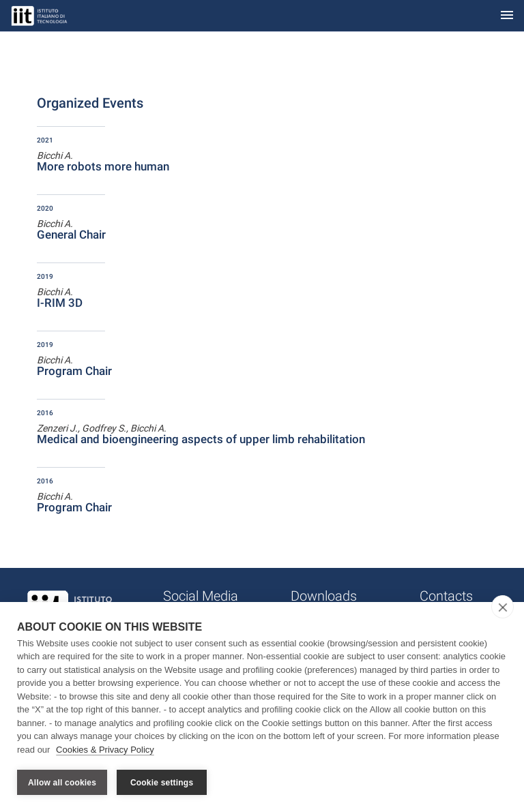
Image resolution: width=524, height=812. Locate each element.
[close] (503, 607)
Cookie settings (162, 783)
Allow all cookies (62, 783)
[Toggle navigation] (507, 16)
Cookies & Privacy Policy (105, 750)
